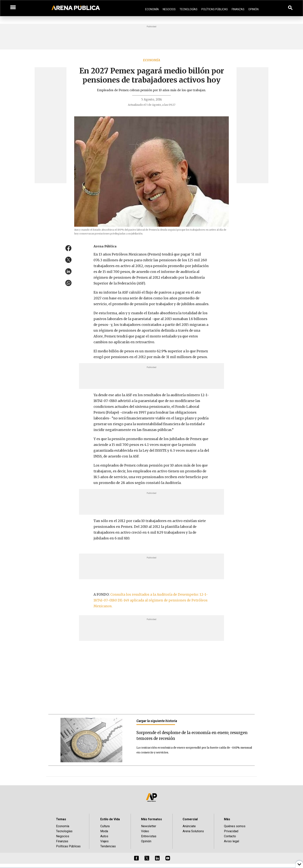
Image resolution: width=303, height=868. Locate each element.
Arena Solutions (193, 831)
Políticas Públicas (215, 9)
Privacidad (231, 831)
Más (227, 819)
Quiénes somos (235, 826)
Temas (61, 819)
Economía (152, 9)
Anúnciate (189, 826)
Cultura (105, 826)
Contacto (230, 836)
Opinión (253, 9)
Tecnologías (189, 9)
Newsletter (149, 826)
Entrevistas (149, 836)
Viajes (104, 841)
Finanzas (238, 9)
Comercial (190, 819)
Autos (104, 836)
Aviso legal (232, 841)
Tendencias (108, 846)
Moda (104, 831)
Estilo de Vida (110, 819)
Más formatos (151, 819)
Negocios (169, 9)
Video (145, 831)
